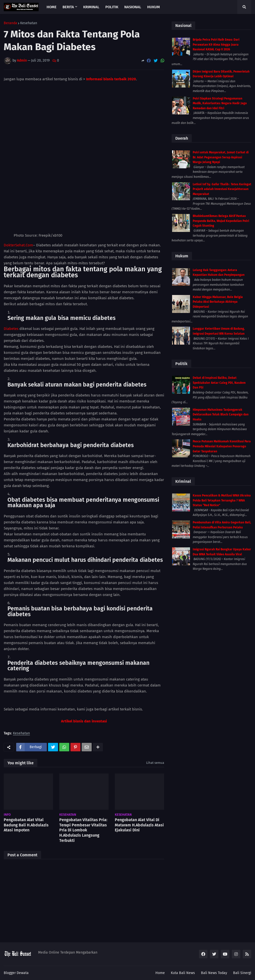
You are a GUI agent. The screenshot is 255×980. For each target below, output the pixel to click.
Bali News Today (214, 973)
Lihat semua (155, 716)
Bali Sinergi (242, 973)
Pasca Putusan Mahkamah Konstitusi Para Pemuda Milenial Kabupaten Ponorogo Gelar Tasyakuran (222, 446)
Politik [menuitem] (112, 7)
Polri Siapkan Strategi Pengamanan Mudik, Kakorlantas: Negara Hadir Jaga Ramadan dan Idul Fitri (220, 103)
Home (160, 973)
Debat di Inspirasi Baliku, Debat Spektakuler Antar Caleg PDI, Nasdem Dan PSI (219, 383)
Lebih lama (153, 932)
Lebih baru (15, 932)
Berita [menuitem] (68, 7)
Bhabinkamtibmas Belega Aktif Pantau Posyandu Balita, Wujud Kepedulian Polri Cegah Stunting (221, 221)
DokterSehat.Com (18, 198)
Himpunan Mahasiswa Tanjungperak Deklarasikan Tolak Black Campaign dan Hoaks (221, 415)
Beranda (10, 23)
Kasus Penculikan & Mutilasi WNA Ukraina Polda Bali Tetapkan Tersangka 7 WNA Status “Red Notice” (222, 500)
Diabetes (11, 282)
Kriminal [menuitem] (91, 7)
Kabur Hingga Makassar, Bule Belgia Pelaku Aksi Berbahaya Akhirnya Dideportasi (218, 302)
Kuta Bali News (183, 973)
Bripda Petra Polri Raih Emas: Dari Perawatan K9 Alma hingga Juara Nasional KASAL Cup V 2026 (216, 45)
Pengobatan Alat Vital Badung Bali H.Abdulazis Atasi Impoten (26, 778)
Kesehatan (29, 23)
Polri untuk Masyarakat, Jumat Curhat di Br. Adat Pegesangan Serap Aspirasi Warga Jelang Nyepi (221, 157)
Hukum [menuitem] (154, 7)
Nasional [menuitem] (133, 7)
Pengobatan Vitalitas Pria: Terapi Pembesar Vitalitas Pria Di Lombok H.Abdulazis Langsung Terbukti (83, 783)
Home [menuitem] (52, 7)
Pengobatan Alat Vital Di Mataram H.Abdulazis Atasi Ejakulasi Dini (139, 778)
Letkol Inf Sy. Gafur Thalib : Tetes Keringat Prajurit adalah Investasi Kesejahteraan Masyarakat (222, 189)
